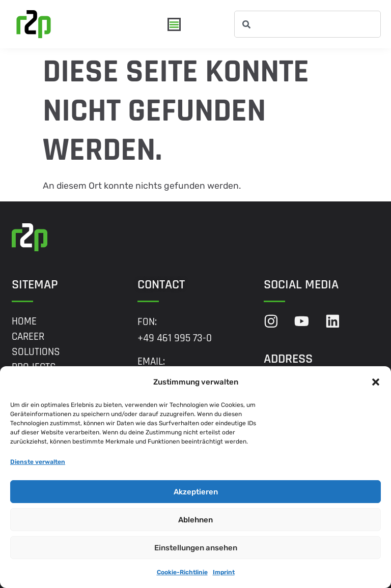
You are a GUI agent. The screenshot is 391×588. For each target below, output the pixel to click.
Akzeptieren (196, 492)
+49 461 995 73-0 (175, 338)
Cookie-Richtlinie (182, 572)
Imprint (224, 572)
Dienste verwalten (38, 462)
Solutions (36, 352)
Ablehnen (195, 520)
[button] (376, 382)
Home (24, 321)
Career (28, 337)
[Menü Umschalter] (174, 24)
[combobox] (308, 24)
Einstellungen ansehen (196, 548)
